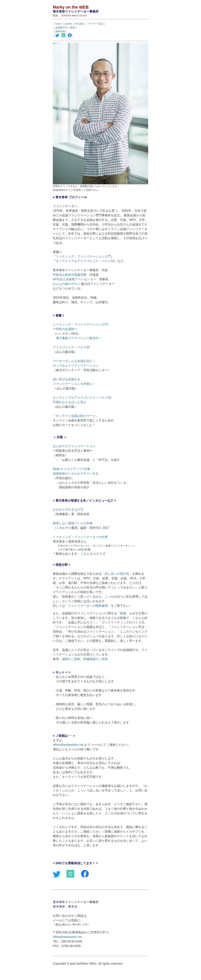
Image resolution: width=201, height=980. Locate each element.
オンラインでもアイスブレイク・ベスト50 (85, 261)
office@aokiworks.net (67, 937)
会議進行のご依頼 (65, 28)
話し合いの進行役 (117, 574)
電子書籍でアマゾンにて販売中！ (79, 338)
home (58, 24)
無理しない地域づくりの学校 (73, 523)
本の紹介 (80, 24)
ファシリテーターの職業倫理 (88, 606)
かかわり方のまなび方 (68, 510)
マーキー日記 (96, 24)
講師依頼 (60, 31)
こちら (85, 554)
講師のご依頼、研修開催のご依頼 (85, 659)
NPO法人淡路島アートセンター (74, 279)
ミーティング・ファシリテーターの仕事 (80, 537)
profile (68, 24)
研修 (123, 613)
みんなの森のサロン (67, 284)
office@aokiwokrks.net (68, 745)
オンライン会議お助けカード (76, 416)
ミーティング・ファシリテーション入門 (83, 256)
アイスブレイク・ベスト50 (71, 347)
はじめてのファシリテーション (74, 446)
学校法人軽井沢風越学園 (70, 275)
